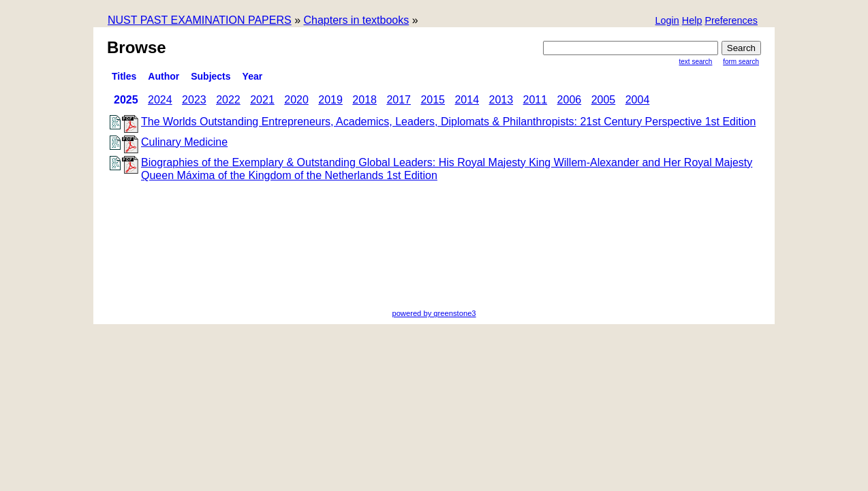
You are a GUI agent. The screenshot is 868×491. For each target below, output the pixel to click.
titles (124, 76)
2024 (160, 100)
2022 (228, 100)
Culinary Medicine (184, 142)
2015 (433, 100)
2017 (399, 100)
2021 (262, 100)
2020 (296, 100)
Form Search (741, 62)
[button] (731, 21)
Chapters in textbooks (356, 20)
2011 (536, 100)
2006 (570, 100)
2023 (194, 100)
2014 (467, 100)
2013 (501, 100)
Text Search (696, 62)
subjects (211, 76)
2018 (365, 100)
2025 (126, 100)
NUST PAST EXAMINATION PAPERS (200, 20)
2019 (330, 100)
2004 (638, 100)
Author (164, 76)
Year (253, 76)
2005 (604, 100)
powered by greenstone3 (434, 313)
